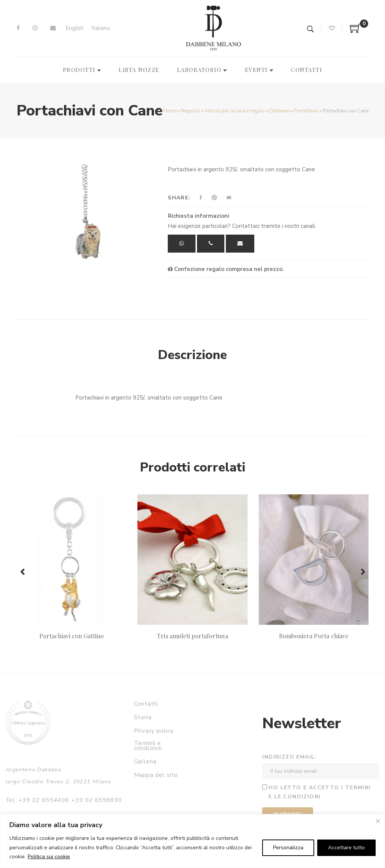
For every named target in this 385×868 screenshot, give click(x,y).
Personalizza (288, 848)
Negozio (191, 111)
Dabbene (279, 111)
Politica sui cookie (49, 857)
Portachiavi (306, 111)
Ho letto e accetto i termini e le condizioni (320, 792)
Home (170, 111)
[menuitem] (75, 28)
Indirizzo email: (289, 757)
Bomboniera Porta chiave (314, 636)
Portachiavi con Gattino (72, 636)
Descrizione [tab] (192, 355)
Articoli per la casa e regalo (235, 111)
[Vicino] (378, 821)
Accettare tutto (346, 848)
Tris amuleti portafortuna (192, 636)
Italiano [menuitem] (101, 28)
